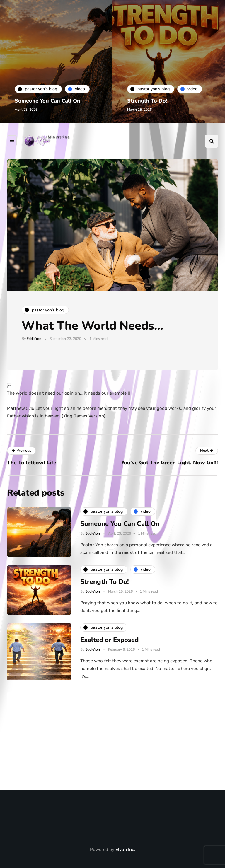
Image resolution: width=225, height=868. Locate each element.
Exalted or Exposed (109, 643)
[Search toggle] (212, 141)
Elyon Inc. (125, 850)
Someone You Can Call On (47, 101)
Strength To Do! (147, 101)
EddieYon (34, 339)
